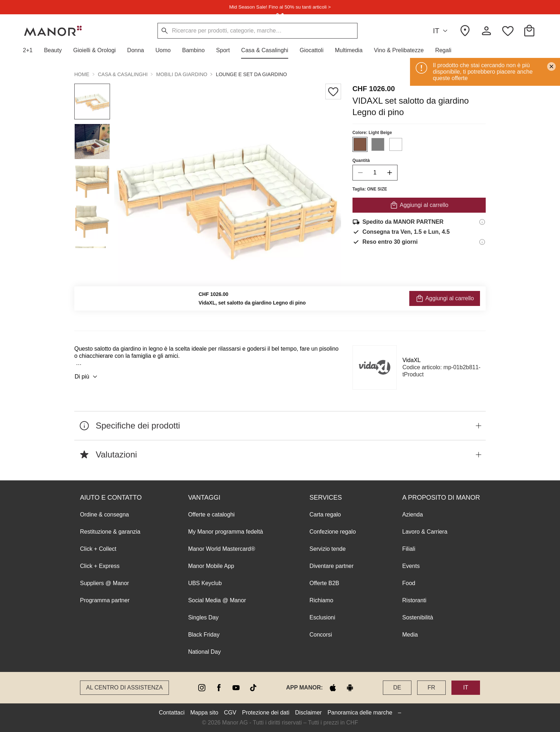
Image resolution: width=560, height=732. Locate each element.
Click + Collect (98, 549)
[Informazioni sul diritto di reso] (482, 242)
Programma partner (105, 600)
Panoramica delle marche (360, 713)
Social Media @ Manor (217, 600)
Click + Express (100, 566)
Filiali (409, 549)
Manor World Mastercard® (222, 549)
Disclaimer (308, 713)
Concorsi (321, 635)
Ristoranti (414, 600)
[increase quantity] (390, 173)
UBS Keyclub (205, 583)
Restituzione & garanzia (110, 532)
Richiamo (321, 600)
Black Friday (204, 635)
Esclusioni (322, 617)
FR (431, 688)
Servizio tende (327, 549)
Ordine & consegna (104, 515)
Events (411, 566)
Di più (87, 377)
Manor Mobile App (211, 566)
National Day (205, 652)
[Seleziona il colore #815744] (360, 144)
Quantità (361, 160)
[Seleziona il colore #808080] (378, 144)
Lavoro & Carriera (425, 532)
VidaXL (412, 360)
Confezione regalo (332, 532)
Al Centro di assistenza (124, 688)
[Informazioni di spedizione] (482, 222)
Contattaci (172, 713)
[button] (31, 50)
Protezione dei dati (266, 713)
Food (409, 583)
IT (441, 31)
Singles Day (203, 617)
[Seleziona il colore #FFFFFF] (396, 144)
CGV (230, 713)
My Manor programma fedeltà (226, 532)
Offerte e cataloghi (211, 515)
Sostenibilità (417, 617)
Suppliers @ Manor (104, 583)
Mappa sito (204, 713)
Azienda (412, 515)
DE (397, 688)
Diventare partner (331, 566)
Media (410, 635)
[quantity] (375, 173)
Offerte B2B (324, 583)
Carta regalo (325, 515)
